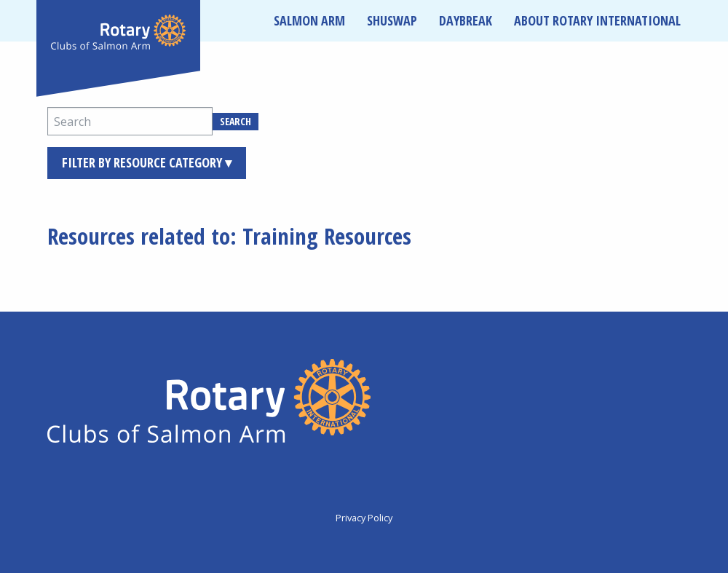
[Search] (130, 121)
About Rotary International (597, 20)
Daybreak (466, 20)
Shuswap (392, 20)
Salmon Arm (309, 20)
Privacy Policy (364, 518)
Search (236, 121)
